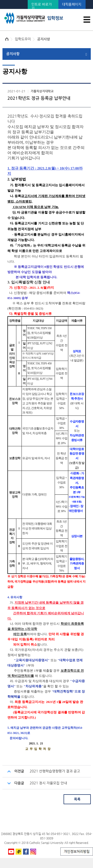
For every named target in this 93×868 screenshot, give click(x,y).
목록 (77, 799)
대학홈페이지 (72, 4)
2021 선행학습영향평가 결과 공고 (55, 771)
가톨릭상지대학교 (42, 91)
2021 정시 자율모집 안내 (48, 783)
